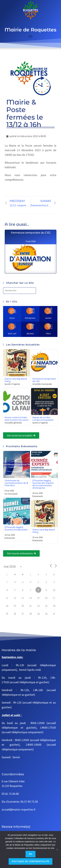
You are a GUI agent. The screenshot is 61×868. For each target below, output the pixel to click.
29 (23, 582)
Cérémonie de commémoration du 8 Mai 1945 (16, 483)
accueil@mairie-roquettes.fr (19, 810)
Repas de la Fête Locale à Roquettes (43, 419)
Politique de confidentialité (31, 861)
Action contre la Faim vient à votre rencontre (17, 419)
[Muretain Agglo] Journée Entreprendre (16, 528)
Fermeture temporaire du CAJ (30, 263)
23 (46, 606)
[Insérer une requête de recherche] (20, 291)
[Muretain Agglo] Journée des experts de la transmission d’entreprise (43, 484)
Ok (30, 854)
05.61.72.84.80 (10, 794)
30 (46, 614)
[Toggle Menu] (30, 37)
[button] (21, 435)
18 (7, 606)
